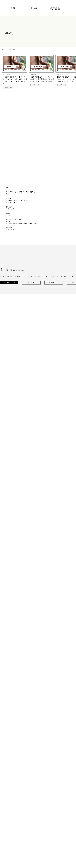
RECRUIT (31, 283)
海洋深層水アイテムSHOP (55, 8)
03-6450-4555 (17, 194)
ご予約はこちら (9, 282)
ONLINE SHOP (54, 283)
